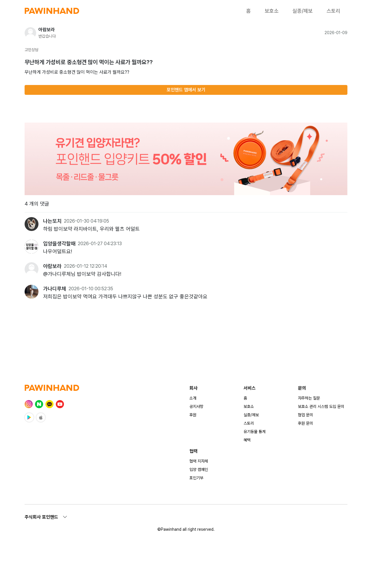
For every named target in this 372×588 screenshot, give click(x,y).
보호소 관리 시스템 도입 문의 (321, 406)
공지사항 (196, 406)
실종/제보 (303, 11)
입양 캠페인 (199, 469)
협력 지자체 (199, 461)
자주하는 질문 (309, 398)
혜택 (247, 440)
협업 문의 (305, 415)
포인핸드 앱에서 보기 (186, 90)
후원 (193, 415)
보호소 (272, 11)
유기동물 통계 (255, 432)
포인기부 (196, 478)
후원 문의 (305, 423)
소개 (193, 398)
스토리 (334, 11)
